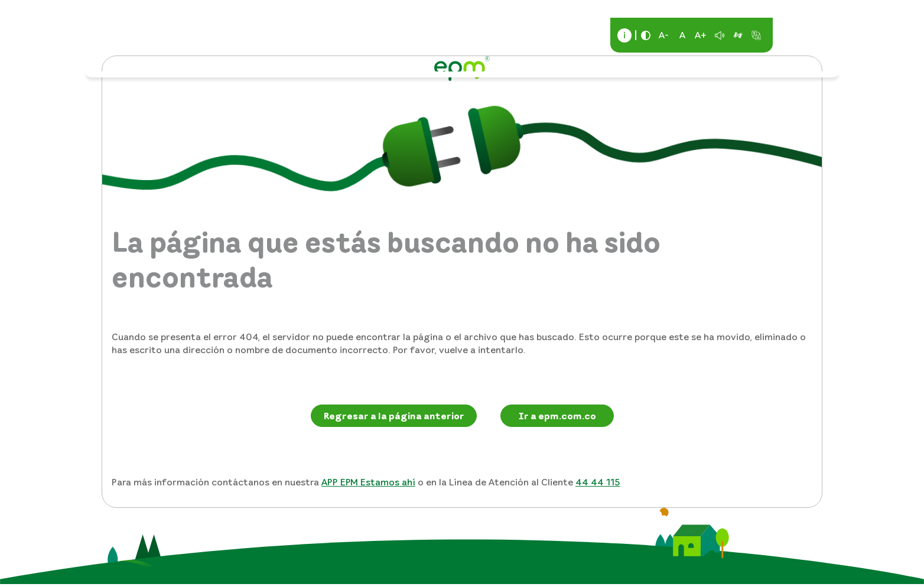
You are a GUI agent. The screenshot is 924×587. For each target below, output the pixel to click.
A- (664, 35)
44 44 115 (598, 482)
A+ (701, 35)
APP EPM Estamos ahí (368, 482)
